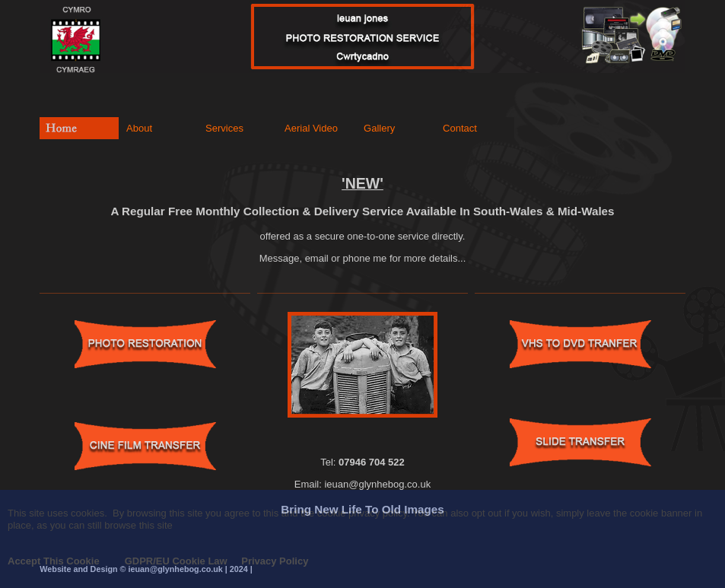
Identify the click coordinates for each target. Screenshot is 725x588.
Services (224, 128)
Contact (460, 128)
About (139, 128)
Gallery (379, 128)
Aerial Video (311, 128)
